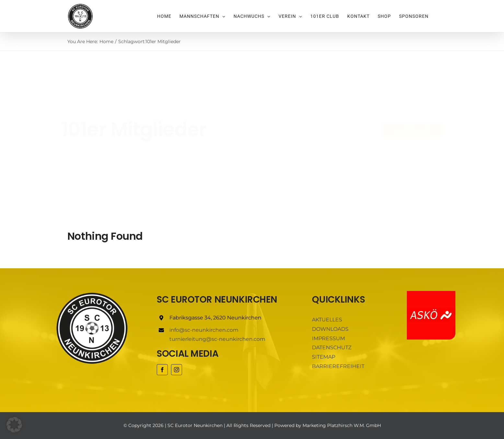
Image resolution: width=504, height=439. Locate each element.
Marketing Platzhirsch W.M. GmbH (342, 425)
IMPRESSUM (328, 338)
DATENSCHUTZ (332, 347)
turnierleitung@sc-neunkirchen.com (217, 339)
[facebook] (162, 370)
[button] (14, 425)
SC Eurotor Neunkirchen (195, 425)
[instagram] (177, 370)
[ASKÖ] (431, 293)
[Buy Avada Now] (407, 130)
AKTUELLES (327, 320)
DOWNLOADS (330, 329)
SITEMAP (324, 357)
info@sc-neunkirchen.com (204, 330)
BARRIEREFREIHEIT (338, 366)
